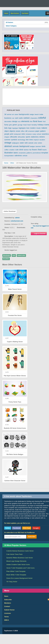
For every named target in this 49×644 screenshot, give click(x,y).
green (15, 125)
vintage (8, 143)
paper (37, 131)
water (22, 143)
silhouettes (21, 137)
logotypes (22, 128)
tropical (36, 140)
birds (44, 146)
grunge (20, 125)
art (13, 114)
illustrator (7, 255)
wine (36, 143)
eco (19, 121)
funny (6, 125)
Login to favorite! (39, 234)
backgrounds (24, 114)
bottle (41, 114)
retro (23, 134)
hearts (44, 150)
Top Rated (25, 13)
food (40, 150)
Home (6, 13)
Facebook (17, 528)
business (8, 118)
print (12, 134)
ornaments (22, 153)
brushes (6, 259)
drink (21, 150)
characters (34, 118)
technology (21, 140)
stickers (42, 137)
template (45, 153)
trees (31, 140)
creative (12, 150)
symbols (14, 140)
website (31, 143)
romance (29, 134)
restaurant (17, 134)
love (28, 128)
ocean (18, 131)
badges (32, 146)
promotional (37, 153)
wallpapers (16, 143)
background (24, 146)
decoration (8, 121)
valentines (18, 156)
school (39, 134)
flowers (35, 150)
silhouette (14, 137)
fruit (44, 121)
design (15, 121)
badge (32, 114)
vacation (42, 140)
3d (5, 114)
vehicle (25, 156)
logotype (15, 128)
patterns (29, 153)
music (39, 128)
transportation (9, 156)
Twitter (8, 528)
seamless (45, 134)
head (25, 125)
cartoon (27, 118)
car (13, 118)
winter (40, 143)
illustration (9, 153)
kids (6, 128)
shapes (7, 137)
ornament (31, 131)
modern (33, 128)
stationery (35, 137)
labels (16, 153)
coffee (6, 150)
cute (17, 150)
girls (11, 125)
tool (14, 255)
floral (35, 121)
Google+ (36, 528)
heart (29, 125)
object (7, 131)
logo (10, 128)
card (16, 118)
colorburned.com (17, 221)
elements (25, 121)
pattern (43, 131)
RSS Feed (27, 528)
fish (31, 121)
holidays (41, 125)
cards (21, 118)
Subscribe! (32, 537)
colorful (42, 118)
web (26, 143)
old (26, 131)
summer (7, 140)
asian (16, 114)
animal (9, 114)
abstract (8, 146)
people (7, 134)
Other (12, 163)
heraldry (34, 125)
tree (27, 140)
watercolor (21, 255)
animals (16, 146)
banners (38, 146)
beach (37, 114)
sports (28, 137)
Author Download (10, 211)
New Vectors (15, 13)
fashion (26, 150)
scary (34, 134)
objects (12, 131)
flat (30, 150)
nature (44, 128)
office (23, 131)
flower (40, 121)
